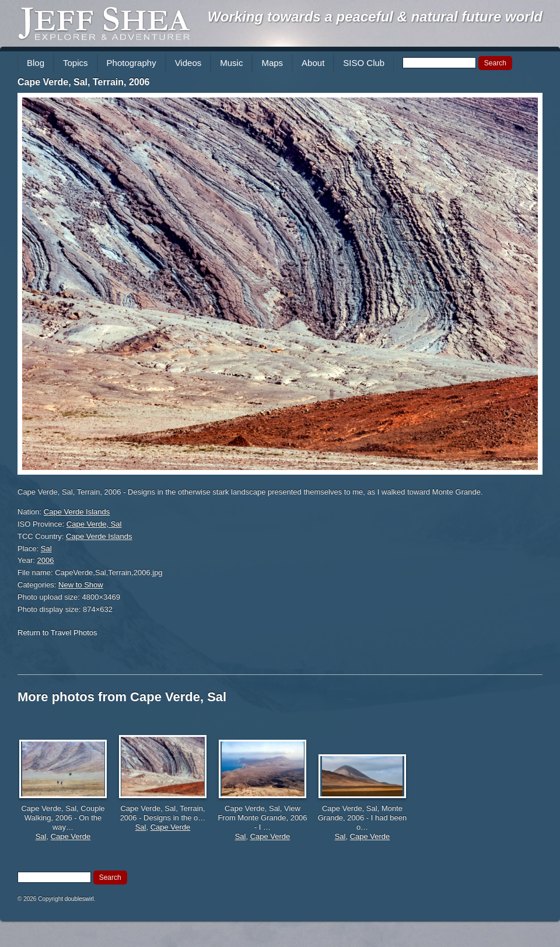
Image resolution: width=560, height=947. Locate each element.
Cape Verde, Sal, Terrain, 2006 (84, 82)
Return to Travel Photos (57, 633)
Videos (188, 63)
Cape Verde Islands (77, 512)
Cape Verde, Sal (94, 524)
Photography (132, 63)
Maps (272, 63)
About (313, 63)
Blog (36, 63)
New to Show (81, 585)
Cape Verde (71, 836)
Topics (76, 63)
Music (231, 63)
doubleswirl (79, 899)
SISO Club (364, 63)
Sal (46, 549)
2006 (46, 560)
